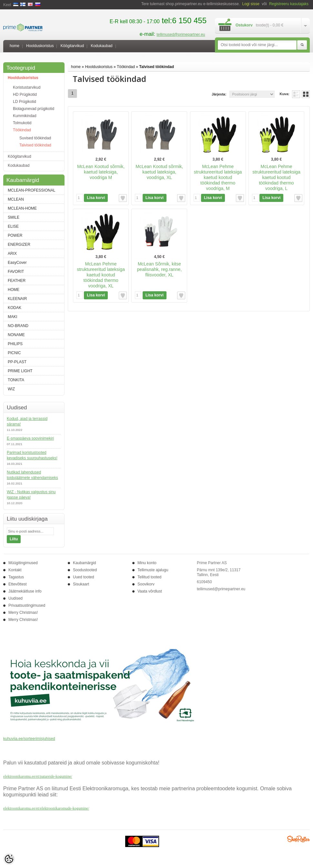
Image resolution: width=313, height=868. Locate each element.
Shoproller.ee (298, 839)
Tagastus (16, 577)
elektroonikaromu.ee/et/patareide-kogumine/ (38, 776)
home (15, 46)
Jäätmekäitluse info (25, 591)
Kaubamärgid (84, 563)
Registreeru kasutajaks (289, 4)
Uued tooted (83, 577)
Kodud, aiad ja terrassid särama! (27, 421)
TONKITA (16, 380)
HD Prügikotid (25, 95)
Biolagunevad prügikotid (34, 109)
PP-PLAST (17, 362)
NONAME (16, 335)
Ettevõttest (18, 584)
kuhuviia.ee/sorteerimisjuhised (29, 739)
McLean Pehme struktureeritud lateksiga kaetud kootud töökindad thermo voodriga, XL (101, 275)
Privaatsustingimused (27, 605)
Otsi (302, 45)
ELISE (13, 226)
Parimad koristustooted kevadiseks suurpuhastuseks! (32, 455)
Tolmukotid (22, 123)
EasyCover (17, 263)
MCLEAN (16, 199)
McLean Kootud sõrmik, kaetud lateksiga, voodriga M (101, 172)
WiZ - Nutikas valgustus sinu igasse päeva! (31, 495)
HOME (14, 290)
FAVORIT (16, 272)
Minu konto (147, 563)
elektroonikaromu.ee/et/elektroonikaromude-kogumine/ (46, 808)
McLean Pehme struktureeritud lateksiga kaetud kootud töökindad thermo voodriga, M (218, 177)
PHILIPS (15, 344)
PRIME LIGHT (20, 371)
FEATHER (17, 281)
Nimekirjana (296, 94)
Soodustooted (85, 570)
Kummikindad (25, 116)
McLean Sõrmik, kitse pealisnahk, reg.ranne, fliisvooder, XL (160, 269)
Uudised (15, 598)
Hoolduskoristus (40, 46)
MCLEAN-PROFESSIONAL (31, 190)
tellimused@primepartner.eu (181, 35)
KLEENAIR (17, 299)
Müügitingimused (23, 563)
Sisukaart (81, 584)
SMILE (14, 217)
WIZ (11, 389)
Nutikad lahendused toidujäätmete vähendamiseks (32, 475)
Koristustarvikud (27, 87)
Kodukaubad (101, 46)
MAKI (12, 317)
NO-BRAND (18, 326)
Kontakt (15, 570)
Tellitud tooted (149, 577)
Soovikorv (146, 584)
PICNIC (14, 353)
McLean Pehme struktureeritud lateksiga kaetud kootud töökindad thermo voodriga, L (276, 177)
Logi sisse (251, 4)
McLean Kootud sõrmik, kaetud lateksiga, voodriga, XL (159, 172)
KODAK (15, 308)
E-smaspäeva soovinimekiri (30, 438)
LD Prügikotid (25, 102)
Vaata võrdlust (150, 591)
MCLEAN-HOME (22, 208)
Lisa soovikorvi (123, 198)
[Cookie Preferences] (9, 859)
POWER (15, 235)
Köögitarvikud (72, 46)
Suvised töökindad (35, 138)
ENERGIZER (19, 244)
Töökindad (22, 130)
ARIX (12, 254)
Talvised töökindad (35, 145)
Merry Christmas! (23, 613)
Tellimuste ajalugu (153, 570)
